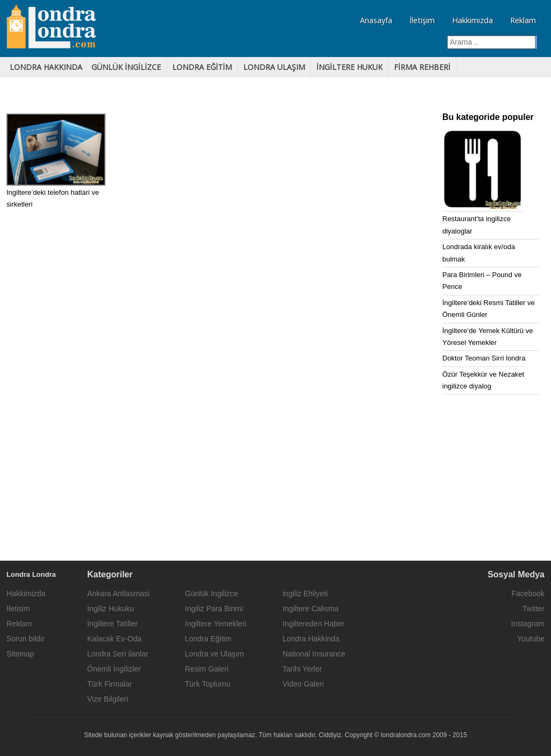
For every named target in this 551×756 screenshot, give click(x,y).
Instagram (528, 624)
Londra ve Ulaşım (215, 654)
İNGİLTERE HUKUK (349, 67)
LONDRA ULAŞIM (274, 67)
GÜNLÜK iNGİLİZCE (126, 67)
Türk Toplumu (208, 684)
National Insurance (314, 654)
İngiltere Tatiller (112, 624)
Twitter (534, 609)
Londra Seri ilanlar (118, 654)
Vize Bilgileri (108, 699)
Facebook (528, 594)
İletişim (422, 20)
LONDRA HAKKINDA (46, 67)
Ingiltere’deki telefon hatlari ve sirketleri (53, 198)
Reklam (523, 20)
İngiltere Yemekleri (216, 624)
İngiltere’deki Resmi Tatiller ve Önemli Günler (489, 309)
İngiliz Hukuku (111, 609)
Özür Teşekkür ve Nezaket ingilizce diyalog (483, 380)
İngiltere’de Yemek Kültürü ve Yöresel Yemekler (488, 337)
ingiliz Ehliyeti (305, 594)
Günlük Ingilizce (212, 594)
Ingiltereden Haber (313, 624)
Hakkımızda (472, 20)
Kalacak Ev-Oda (114, 639)
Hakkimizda (26, 594)
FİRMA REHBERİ (422, 67)
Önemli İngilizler (114, 669)
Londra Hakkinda (311, 639)
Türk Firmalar (110, 684)
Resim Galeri (207, 669)
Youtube (531, 639)
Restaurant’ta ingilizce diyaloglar (476, 225)
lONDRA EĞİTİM (202, 67)
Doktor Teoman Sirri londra (484, 358)
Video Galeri (303, 684)
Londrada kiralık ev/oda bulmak (479, 253)
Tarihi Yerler (302, 669)
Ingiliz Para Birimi (214, 609)
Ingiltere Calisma (310, 609)
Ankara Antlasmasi (118, 594)
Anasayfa (376, 20)
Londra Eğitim (208, 639)
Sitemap (20, 654)
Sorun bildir (26, 639)
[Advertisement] (275, 480)
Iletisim (18, 609)
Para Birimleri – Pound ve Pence (482, 281)
